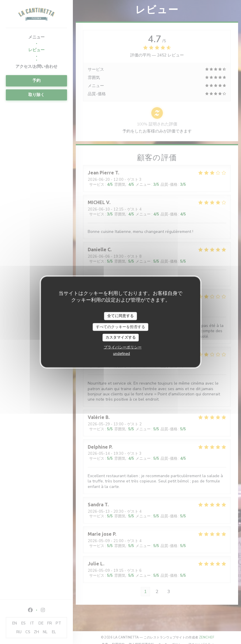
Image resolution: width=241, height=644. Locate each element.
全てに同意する (120, 316)
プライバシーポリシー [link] (123, 347)
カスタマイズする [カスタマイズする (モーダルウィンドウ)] (121, 337)
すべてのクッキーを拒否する (120, 327)
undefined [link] (122, 353)
